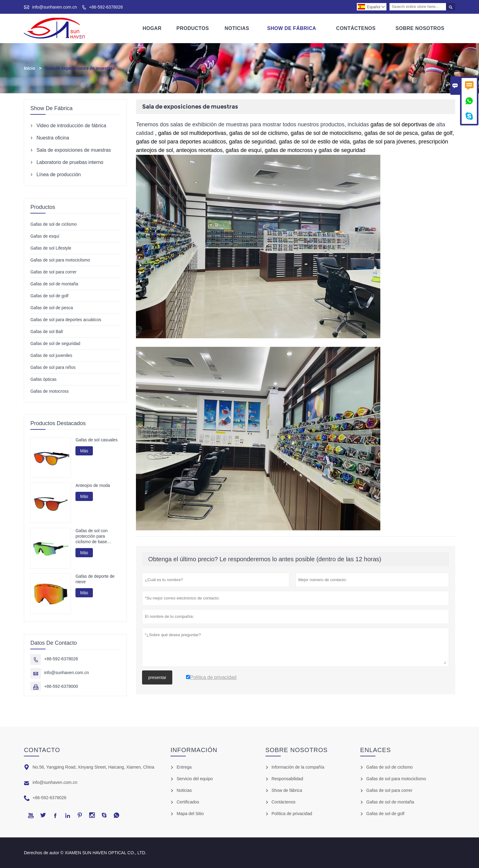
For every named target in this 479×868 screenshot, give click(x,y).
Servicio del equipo (195, 779)
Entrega (184, 767)
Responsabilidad (287, 779)
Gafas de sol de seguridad (55, 343)
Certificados (188, 802)
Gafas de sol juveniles (51, 355)
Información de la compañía (298, 767)
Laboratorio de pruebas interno (70, 162)
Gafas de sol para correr (53, 272)
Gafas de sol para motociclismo (60, 260)
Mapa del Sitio (190, 814)
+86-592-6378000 (61, 686)
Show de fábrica (287, 790)
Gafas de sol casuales (97, 440)
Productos (193, 28)
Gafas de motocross (49, 391)
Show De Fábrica (291, 28)
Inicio (29, 68)
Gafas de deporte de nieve (95, 579)
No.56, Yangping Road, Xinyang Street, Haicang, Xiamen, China (93, 767)
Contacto (42, 750)
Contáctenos (356, 28)
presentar (157, 677)
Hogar (152, 28)
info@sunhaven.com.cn (55, 7)
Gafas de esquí (45, 236)
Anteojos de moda (93, 485)
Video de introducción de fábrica (71, 126)
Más (84, 451)
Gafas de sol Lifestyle (51, 248)
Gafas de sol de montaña (54, 284)
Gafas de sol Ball (46, 332)
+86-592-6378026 (106, 7)
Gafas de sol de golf (49, 296)
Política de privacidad (292, 814)
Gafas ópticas (43, 379)
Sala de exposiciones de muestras (74, 150)
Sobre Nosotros (420, 28)
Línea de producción (59, 174)
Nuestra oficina (53, 138)
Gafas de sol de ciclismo (53, 224)
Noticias (237, 28)
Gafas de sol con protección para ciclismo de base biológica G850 (91, 537)
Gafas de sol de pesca (51, 308)
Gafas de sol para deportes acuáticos (66, 320)
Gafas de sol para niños (53, 367)
